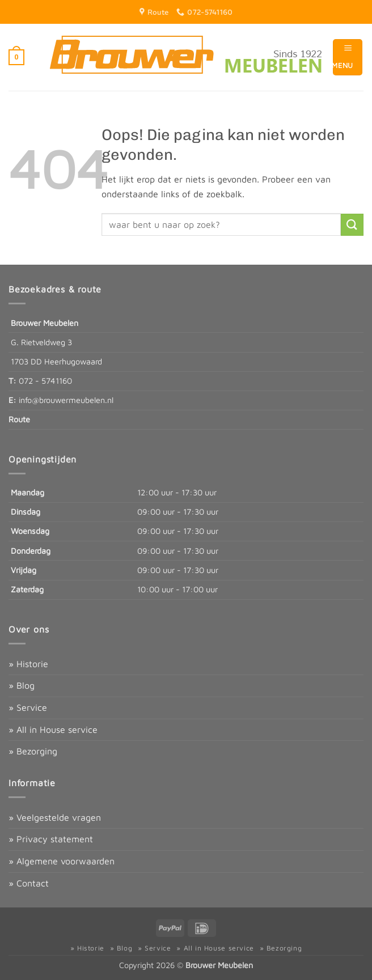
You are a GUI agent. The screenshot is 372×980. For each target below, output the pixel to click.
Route (19, 419)
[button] (16, 57)
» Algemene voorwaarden (62, 861)
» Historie (28, 664)
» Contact (29, 883)
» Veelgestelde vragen (55, 817)
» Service (28, 707)
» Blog (22, 685)
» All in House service (53, 729)
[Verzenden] (352, 225)
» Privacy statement (51, 839)
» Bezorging (33, 751)
